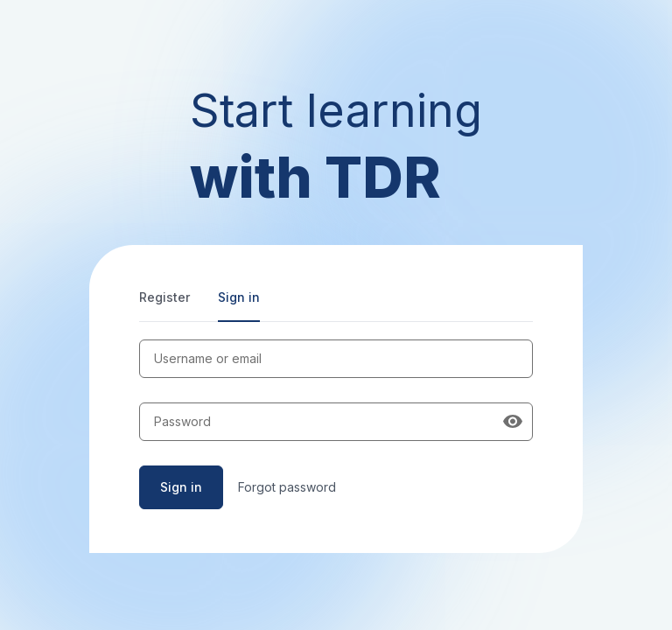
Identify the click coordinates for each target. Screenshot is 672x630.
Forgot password (287, 487)
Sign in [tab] (239, 297)
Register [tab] (164, 297)
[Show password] (513, 422)
